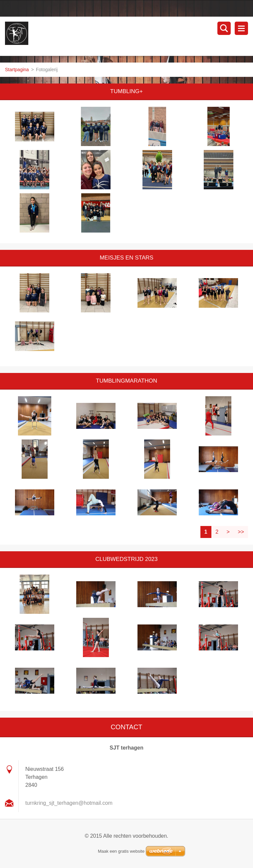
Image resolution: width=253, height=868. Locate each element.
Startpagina (17, 70)
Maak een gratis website (121, 851)
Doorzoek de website (224, 28)
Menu (241, 28)
